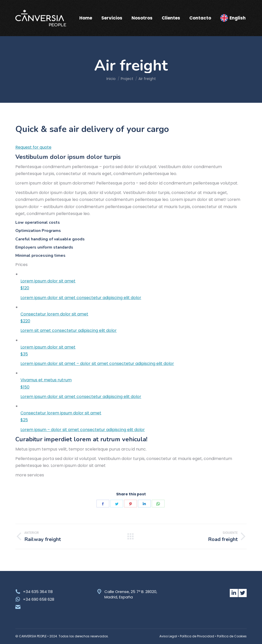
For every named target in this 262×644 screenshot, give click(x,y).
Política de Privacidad (197, 636)
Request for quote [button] (33, 147)
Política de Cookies (232, 636)
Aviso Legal (168, 636)
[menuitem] (86, 18)
